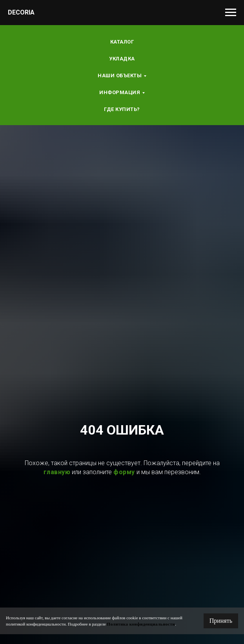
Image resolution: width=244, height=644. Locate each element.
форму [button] (124, 472)
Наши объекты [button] (120, 75)
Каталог (122, 42)
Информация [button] (120, 92)
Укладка (122, 59)
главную (57, 472)
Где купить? (122, 109)
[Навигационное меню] (231, 13)
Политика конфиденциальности (141, 624)
